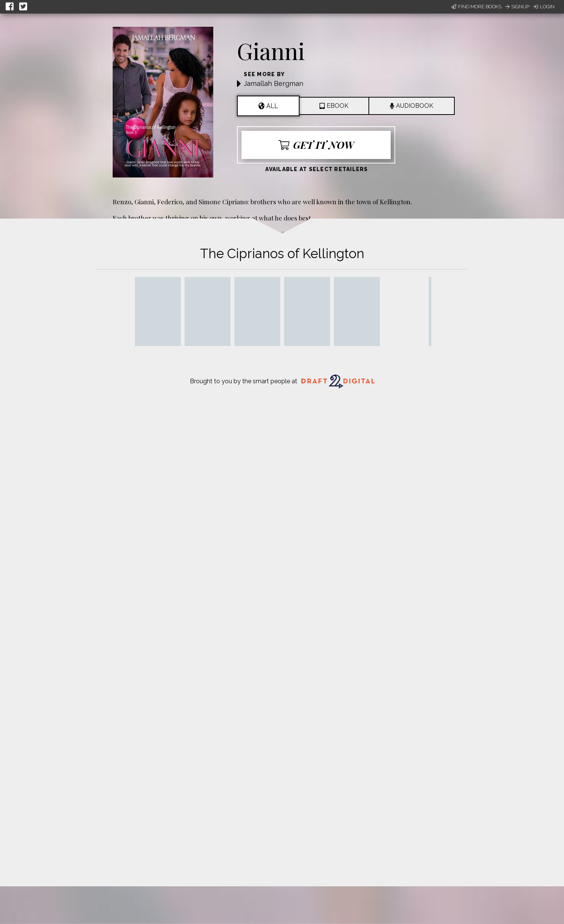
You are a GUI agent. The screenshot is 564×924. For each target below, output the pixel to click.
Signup (517, 7)
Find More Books (476, 7)
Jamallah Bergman (274, 83)
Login (544, 7)
